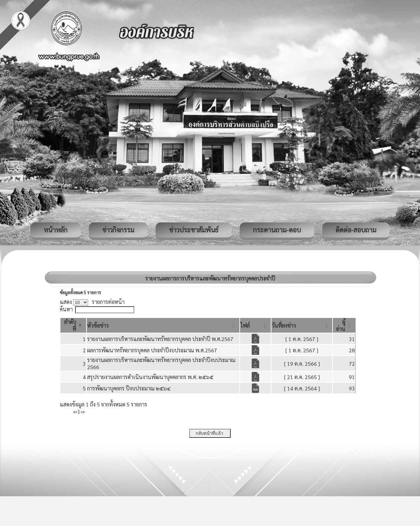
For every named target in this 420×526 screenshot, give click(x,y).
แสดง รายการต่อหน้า (92, 302)
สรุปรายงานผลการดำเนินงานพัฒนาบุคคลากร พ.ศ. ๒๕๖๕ (150, 377)
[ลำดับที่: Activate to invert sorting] (73, 325)
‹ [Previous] (77, 411)
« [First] (74, 411)
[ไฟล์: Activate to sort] (255, 325)
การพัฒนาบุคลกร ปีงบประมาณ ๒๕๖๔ (129, 388)
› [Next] (81, 411)
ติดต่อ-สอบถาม (356, 230)
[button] (98, 325)
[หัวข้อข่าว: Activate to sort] (163, 325)
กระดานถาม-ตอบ (277, 230)
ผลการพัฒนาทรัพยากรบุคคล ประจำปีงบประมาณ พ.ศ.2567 (152, 350)
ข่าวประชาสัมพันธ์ (194, 230)
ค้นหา (66, 309)
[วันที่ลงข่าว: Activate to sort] (302, 325)
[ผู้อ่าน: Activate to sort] (344, 325)
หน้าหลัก (56, 230)
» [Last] (83, 411)
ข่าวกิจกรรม (118, 230)
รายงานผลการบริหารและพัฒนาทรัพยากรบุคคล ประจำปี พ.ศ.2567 (160, 339)
